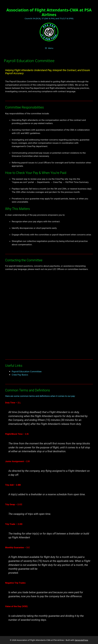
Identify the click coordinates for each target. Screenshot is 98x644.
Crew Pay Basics (20, 375)
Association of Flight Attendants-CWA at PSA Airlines (49, 12)
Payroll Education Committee (27, 371)
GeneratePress (81, 640)
